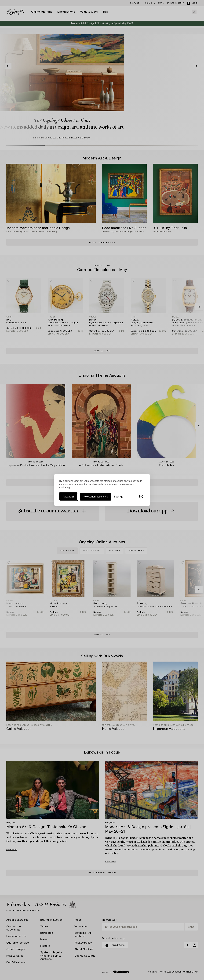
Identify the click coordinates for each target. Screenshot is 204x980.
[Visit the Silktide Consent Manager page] (141, 497)
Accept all (68, 497)
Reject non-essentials (96, 497)
